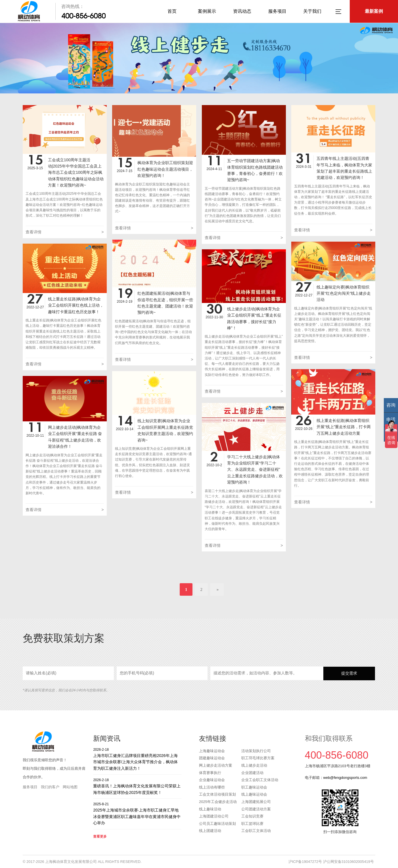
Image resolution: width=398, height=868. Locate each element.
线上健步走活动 (254, 765)
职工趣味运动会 (254, 787)
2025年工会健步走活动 (218, 802)
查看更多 (100, 836)
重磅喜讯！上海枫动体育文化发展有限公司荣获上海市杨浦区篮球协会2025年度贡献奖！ (137, 786)
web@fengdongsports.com (345, 778)
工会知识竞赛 (252, 816)
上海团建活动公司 (214, 816)
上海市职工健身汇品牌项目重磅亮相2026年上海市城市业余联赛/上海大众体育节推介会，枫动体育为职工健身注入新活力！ (137, 759)
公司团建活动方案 (256, 809)
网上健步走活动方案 (216, 765)
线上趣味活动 (210, 809)
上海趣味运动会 (212, 751)
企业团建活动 (252, 773)
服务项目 (277, 11)
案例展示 (207, 11)
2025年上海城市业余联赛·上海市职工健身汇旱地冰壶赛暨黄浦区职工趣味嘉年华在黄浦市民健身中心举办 (137, 813)
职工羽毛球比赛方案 (258, 758)
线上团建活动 (210, 831)
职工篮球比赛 (252, 824)
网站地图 (70, 787)
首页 (172, 11)
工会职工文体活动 (256, 831)
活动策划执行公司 (256, 751)
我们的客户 (50, 787)
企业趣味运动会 (212, 780)
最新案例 (374, 11)
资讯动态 (242, 11)
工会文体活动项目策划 (217, 794)
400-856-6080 (83, 16)
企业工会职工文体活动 (260, 780)
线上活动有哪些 (212, 787)
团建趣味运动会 (212, 758)
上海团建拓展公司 (256, 802)
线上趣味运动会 (254, 794)
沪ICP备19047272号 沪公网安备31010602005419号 (331, 862)
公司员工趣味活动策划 (217, 824)
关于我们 (312, 11)
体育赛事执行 (210, 773)
